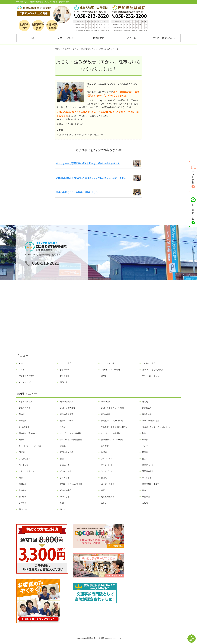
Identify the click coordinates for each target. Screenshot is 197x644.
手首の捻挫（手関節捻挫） (71, 440)
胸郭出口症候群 (67, 421)
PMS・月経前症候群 (151, 421)
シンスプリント (108, 471)
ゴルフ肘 (105, 446)
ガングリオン (66, 497)
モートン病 (24, 465)
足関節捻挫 (147, 408)
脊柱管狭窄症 (66, 490)
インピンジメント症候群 (70, 433)
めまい (104, 503)
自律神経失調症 (67, 402)
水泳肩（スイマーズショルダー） (156, 427)
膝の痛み (23, 497)
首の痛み (23, 490)
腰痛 (144, 490)
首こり (145, 459)
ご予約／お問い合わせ (164, 38)
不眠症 (22, 452)
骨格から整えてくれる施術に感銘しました (77, 192)
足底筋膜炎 (65, 465)
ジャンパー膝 (107, 465)
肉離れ (22, 440)
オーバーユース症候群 (111, 433)
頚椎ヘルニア (25, 509)
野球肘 (145, 440)
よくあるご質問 (149, 363)
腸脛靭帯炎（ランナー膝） (112, 440)
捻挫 (144, 433)
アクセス (131, 38)
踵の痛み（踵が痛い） (28, 433)
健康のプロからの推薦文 (153, 370)
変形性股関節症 (67, 452)
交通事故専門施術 (27, 376)
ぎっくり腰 (65, 478)
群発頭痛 (23, 421)
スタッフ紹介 (66, 363)
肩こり (63, 509)
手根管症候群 (25, 459)
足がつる (23, 503)
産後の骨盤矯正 (67, 414)
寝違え (104, 478)
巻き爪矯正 (65, 376)
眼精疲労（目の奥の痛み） (112, 421)
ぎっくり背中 (66, 471)
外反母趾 (146, 497)
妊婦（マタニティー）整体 (112, 408)
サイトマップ (25, 382)
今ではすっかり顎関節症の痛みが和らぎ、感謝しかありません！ (88, 163)
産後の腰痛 (106, 414)
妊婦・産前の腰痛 (68, 408)
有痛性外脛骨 (25, 408)
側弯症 (63, 427)
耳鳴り (63, 503)
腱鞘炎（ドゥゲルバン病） (71, 484)
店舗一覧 (64, 382)
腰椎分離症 (147, 414)
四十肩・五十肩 (108, 484)
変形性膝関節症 (26, 402)
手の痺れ (23, 414)
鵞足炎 (145, 402)
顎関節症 (23, 484)
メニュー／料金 (66, 38)
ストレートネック (27, 471)
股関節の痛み (148, 471)
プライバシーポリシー (152, 376)
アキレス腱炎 (107, 459)
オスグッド (147, 478)
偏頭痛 (63, 446)
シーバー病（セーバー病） (30, 446)
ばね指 (145, 503)
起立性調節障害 (108, 497)
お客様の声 (99, 38)
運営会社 (105, 376)
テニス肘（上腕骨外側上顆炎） (114, 427)
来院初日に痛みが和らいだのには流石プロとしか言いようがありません (91, 178)
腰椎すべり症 (148, 465)
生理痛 (104, 452)
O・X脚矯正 (24, 427)
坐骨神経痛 (106, 402)
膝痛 (62, 459)
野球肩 (145, 452)
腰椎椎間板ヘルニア (151, 484)
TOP (33, 38)
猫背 (103, 490)
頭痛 (21, 478)
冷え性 (145, 446)
